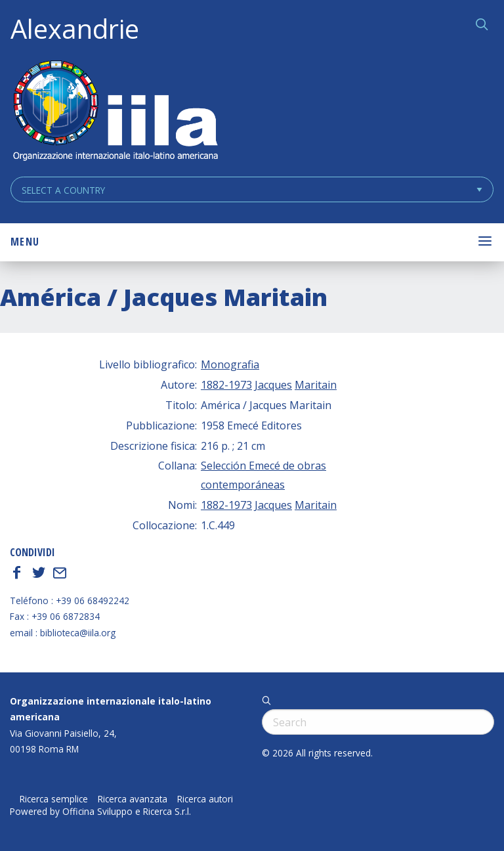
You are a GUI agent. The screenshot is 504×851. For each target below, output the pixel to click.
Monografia (230, 364)
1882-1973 (226, 385)
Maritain (316, 385)
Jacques (273, 385)
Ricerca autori (205, 799)
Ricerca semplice (54, 799)
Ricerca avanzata (133, 799)
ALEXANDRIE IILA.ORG (115, 112)
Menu (25, 242)
